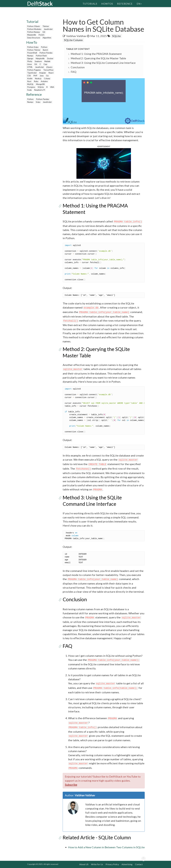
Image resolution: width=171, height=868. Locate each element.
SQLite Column (73, 40)
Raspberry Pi (40, 90)
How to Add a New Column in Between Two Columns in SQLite (106, 847)
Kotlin (30, 78)
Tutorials (90, 3)
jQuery (49, 67)
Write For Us (97, 864)
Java (42, 76)
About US (84, 864)
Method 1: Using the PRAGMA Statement (96, 54)
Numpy (30, 56)
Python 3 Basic (34, 26)
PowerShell (32, 53)
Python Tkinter (34, 50)
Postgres (31, 87)
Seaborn (38, 61)
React (51, 73)
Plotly (30, 61)
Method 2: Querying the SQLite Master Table (98, 58)
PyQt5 (41, 35)
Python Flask (41, 56)
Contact (139, 864)
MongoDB (40, 84)
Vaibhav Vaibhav (76, 36)
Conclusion (78, 67)
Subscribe (71, 785)
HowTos (107, 3)
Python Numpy (34, 32)
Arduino (44, 81)
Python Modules (34, 29)
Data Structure (34, 38)
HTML (30, 67)
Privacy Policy (112, 864)
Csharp (47, 78)
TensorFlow (48, 70)
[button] (104, 163)
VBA (52, 87)
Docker (50, 58)
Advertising (127, 864)
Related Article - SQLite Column (97, 837)
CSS (29, 76)
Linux (29, 64)
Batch (45, 50)
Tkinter (46, 26)
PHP (35, 76)
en (139, 3)
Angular (43, 73)
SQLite (41, 87)
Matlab (47, 61)
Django (30, 58)
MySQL (30, 84)
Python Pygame (34, 70)
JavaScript (48, 29)
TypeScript (32, 73)
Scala (29, 90)
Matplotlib (32, 35)
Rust (29, 81)
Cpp (45, 64)
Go (47, 76)
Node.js (38, 78)
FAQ (74, 72)
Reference (125, 3)
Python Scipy (33, 47)
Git (44, 32)
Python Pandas (46, 53)
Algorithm (47, 38)
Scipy (38, 102)
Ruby (36, 81)
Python (44, 47)
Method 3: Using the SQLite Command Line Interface (103, 63)
